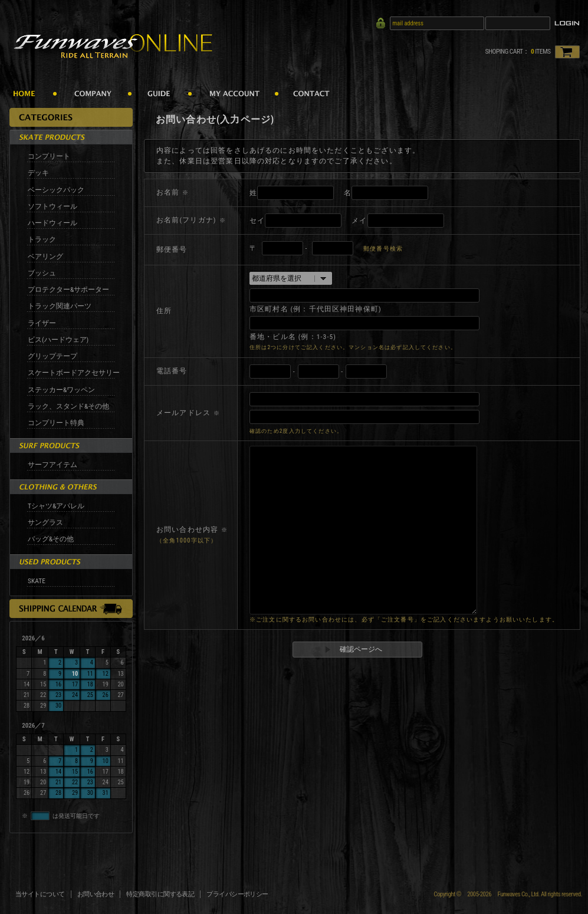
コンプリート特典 (56, 423)
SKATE (37, 581)
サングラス (45, 522)
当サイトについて (40, 894)
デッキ (38, 173)
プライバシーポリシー (237, 894)
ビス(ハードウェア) (58, 340)
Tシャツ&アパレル (56, 506)
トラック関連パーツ (60, 306)
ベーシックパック (56, 190)
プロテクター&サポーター (68, 290)
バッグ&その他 (51, 539)
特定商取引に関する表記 (160, 894)
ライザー (42, 323)
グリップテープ (52, 356)
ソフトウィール (52, 206)
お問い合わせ (96, 894)
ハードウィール (52, 223)
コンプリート (49, 156)
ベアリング (45, 257)
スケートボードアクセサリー (74, 373)
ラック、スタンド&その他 (68, 406)
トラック (42, 239)
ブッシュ (42, 273)
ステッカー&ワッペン (61, 390)
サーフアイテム (52, 465)
